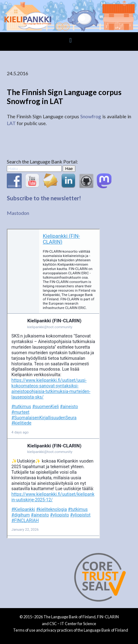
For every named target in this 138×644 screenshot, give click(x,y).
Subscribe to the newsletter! (44, 198)
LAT (11, 123)
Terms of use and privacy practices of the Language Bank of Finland (71, 630)
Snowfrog (91, 116)
